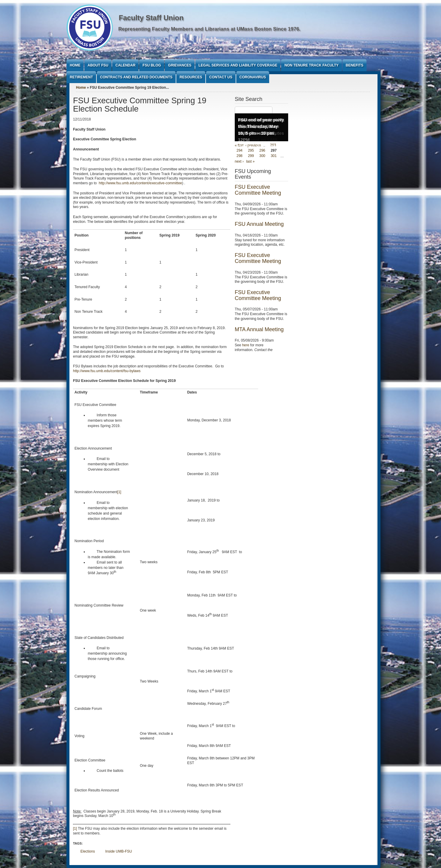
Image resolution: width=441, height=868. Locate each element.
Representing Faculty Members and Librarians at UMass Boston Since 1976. (210, 29)
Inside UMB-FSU (119, 851)
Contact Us (221, 77)
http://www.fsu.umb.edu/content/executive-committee (141, 183)
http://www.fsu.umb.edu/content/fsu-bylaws (107, 371)
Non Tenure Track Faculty (311, 65)
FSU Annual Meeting (259, 224)
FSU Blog (152, 65)
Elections (88, 851)
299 (251, 156)
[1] (119, 492)
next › (239, 161)
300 (262, 156)
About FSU (98, 65)
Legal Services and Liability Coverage (238, 65)
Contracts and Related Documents (136, 77)
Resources (191, 77)
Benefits (354, 65)
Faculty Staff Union (151, 18)
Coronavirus (253, 77)
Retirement (81, 77)
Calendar (125, 65)
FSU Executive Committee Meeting (258, 190)
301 (274, 156)
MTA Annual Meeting (259, 329)
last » (250, 161)
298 (239, 156)
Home (75, 65)
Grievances (180, 65)
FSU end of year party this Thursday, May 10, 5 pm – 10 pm (261, 126)
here (246, 345)
